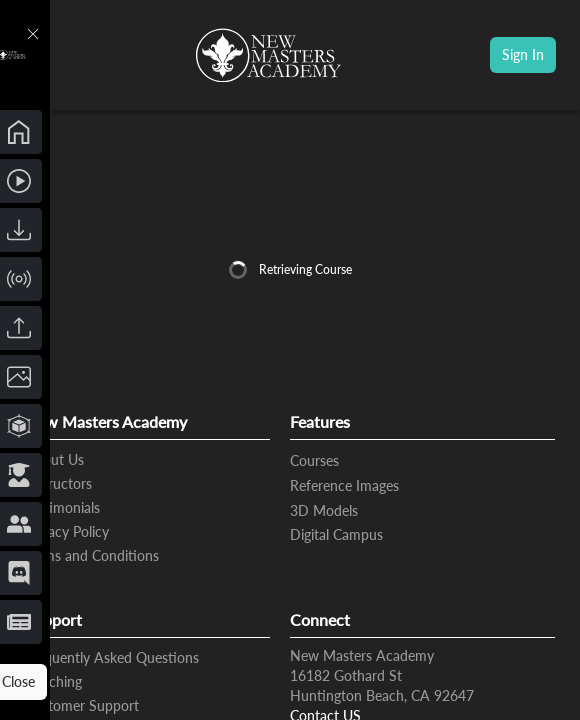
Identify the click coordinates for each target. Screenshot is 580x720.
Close (128, 682)
